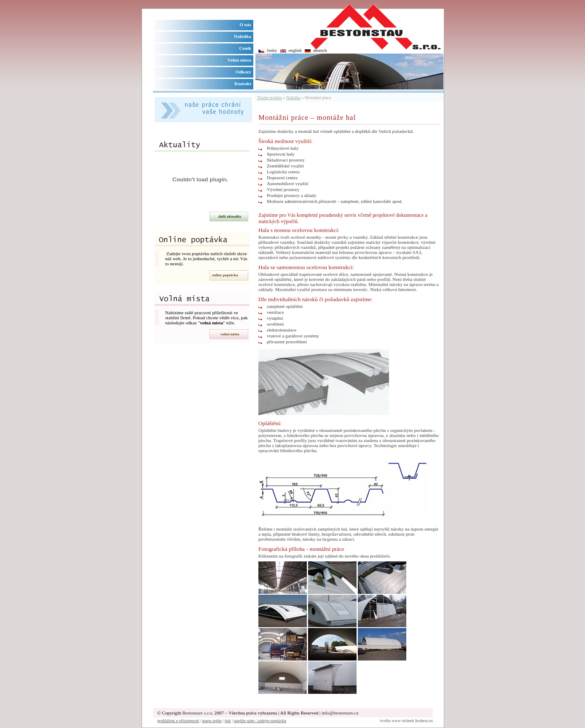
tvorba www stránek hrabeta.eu (406, 721)
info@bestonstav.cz (340, 713)
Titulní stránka (270, 98)
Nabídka (293, 98)
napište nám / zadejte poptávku (260, 721)
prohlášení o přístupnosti (178, 721)
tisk (228, 721)
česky (272, 50)
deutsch (320, 50)
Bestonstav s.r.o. (197, 713)
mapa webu (212, 721)
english (295, 50)
